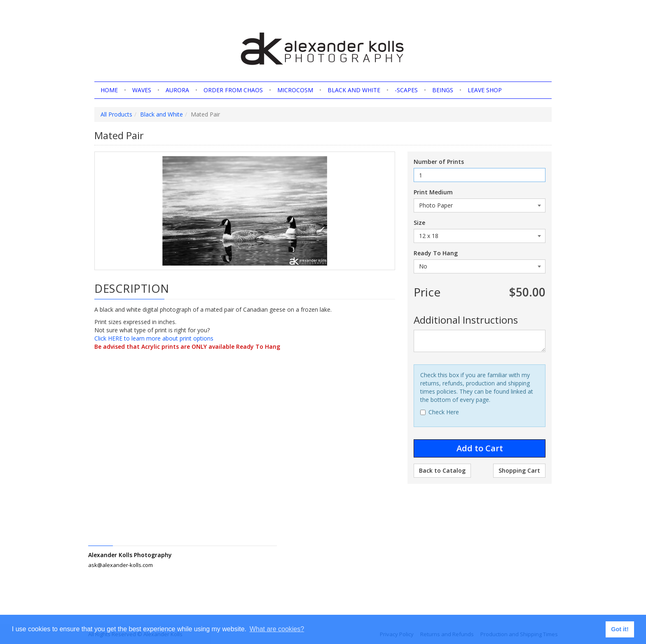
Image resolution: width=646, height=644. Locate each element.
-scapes (406, 90)
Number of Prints (439, 162)
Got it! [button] (620, 629)
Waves (142, 90)
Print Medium (433, 192)
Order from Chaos (233, 90)
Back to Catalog (442, 470)
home (109, 90)
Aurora (177, 90)
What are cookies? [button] (277, 629)
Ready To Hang (436, 253)
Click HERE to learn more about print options (154, 338)
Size (419, 223)
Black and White (354, 90)
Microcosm (295, 90)
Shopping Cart (519, 470)
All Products (116, 114)
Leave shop (485, 90)
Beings (443, 90)
